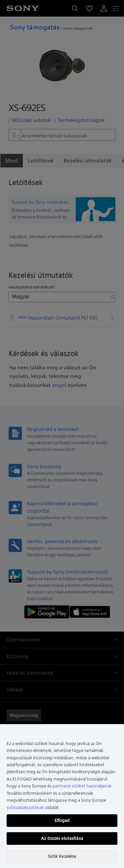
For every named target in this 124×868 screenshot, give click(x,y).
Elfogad (62, 820)
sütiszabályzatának (25, 807)
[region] (62, 796)
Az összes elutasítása (62, 838)
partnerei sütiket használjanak (82, 786)
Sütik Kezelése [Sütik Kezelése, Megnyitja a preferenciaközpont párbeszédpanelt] (62, 856)
